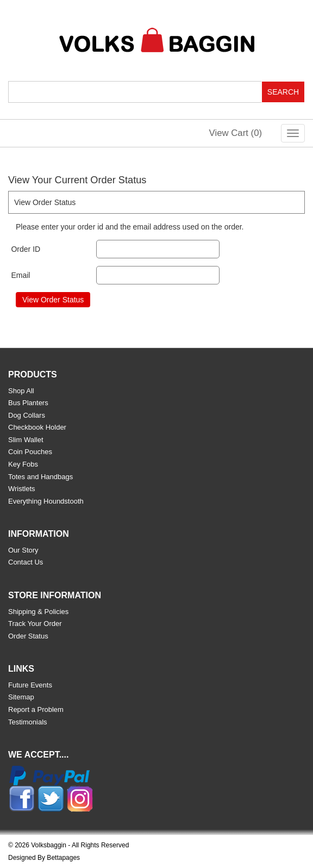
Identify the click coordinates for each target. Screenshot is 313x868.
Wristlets (22, 489)
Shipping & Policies (38, 612)
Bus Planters (28, 403)
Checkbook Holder (37, 427)
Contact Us (26, 562)
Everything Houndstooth (46, 501)
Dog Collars (27, 415)
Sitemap (21, 697)
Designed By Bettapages (44, 858)
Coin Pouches (30, 452)
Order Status (28, 636)
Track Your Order (35, 624)
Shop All (21, 391)
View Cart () (236, 133)
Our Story (23, 550)
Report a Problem (36, 709)
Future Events (30, 685)
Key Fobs (23, 464)
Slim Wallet (26, 440)
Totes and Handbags (40, 477)
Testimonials (28, 722)
